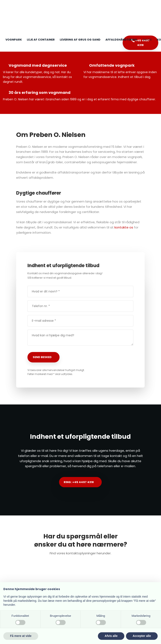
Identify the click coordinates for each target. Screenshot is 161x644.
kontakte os (124, 227)
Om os (147, 40)
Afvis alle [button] (111, 636)
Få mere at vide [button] (21, 636)
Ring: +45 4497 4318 (79, 482)
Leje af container (41, 40)
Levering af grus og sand (80, 40)
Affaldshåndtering (121, 40)
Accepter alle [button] (142, 636)
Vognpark (14, 40)
